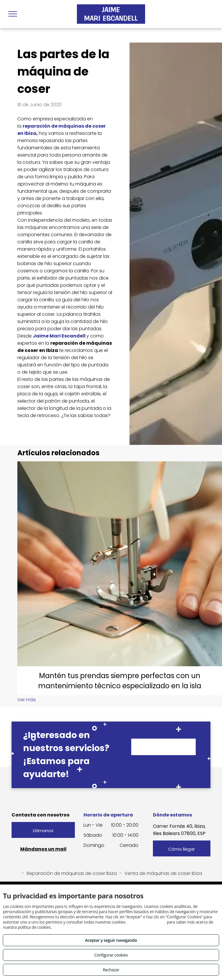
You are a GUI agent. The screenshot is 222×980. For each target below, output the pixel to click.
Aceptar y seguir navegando (111, 940)
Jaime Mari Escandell (59, 336)
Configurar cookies (111, 955)
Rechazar (111, 970)
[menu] (13, 14)
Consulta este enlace (146, 922)
